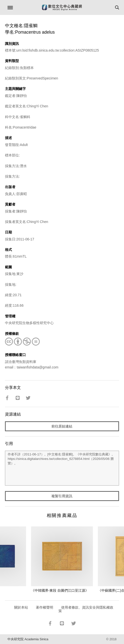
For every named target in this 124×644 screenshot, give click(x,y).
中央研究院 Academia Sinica (28, 639)
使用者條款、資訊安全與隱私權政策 (86, 609)
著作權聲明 (44, 607)
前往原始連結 (62, 426)
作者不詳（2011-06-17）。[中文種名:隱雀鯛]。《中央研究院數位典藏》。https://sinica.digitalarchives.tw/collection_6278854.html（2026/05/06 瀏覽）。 (62, 468)
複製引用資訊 (62, 496)
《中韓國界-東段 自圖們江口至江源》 (60, 590)
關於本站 (21, 607)
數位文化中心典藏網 (62, 7)
